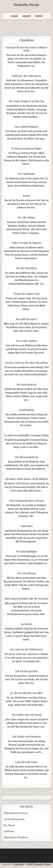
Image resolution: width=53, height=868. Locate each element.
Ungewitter (26, 526)
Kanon (26, 196)
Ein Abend (9, 825)
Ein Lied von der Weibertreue (26, 649)
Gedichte (27, 16)
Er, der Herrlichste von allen (26, 693)
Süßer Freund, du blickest (26, 243)
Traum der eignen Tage (27, 294)
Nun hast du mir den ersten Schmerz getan (27, 49)
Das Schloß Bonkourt (26, 127)
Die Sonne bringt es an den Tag (26, 101)
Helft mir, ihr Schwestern (27, 76)
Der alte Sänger (26, 217)
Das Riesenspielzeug (26, 457)
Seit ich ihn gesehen (26, 671)
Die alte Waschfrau (26, 268)
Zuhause (14, 16)
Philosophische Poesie (16, 813)
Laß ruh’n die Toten (26, 762)
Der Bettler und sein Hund (27, 715)
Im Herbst (26, 624)
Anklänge (9, 831)
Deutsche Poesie (26, 5)
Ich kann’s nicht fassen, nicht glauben (26, 479)
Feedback (6, 864)
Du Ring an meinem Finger (26, 148)
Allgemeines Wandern (16, 837)
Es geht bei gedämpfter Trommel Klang (26, 435)
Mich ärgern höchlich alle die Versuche (26, 599)
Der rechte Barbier (26, 341)
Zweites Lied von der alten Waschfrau (26, 363)
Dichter (39, 16)
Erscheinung (26, 410)
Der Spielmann (26, 174)
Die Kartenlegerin (26, 384)
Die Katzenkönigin (26, 551)
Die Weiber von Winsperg (27, 737)
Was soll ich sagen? (26, 319)
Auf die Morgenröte (14, 819)
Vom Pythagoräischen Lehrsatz (27, 501)
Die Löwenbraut (27, 573)
